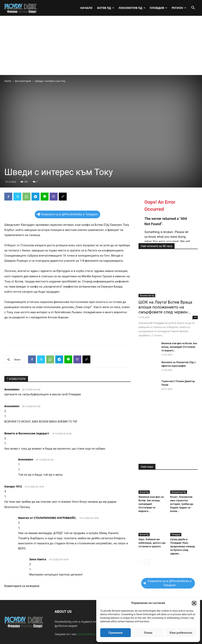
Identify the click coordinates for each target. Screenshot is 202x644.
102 (195, 317)
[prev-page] (141, 562)
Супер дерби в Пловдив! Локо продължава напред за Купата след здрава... (183, 546)
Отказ (148, 633)
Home (8, 81)
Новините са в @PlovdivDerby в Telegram (67, 214)
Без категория (23, 81)
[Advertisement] (101, 45)
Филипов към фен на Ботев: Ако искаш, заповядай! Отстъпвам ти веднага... (179, 347)
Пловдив (159, 8)
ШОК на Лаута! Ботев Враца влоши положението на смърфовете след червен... (165, 307)
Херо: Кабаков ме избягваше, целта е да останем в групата (152, 543)
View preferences (181, 633)
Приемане (116, 633)
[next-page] (147, 562)
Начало (86, 8)
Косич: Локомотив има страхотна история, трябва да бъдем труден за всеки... (182, 504)
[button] (194, 603)
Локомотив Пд (132, 8)
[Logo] (22, 8)
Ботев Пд (106, 8)
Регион (179, 8)
